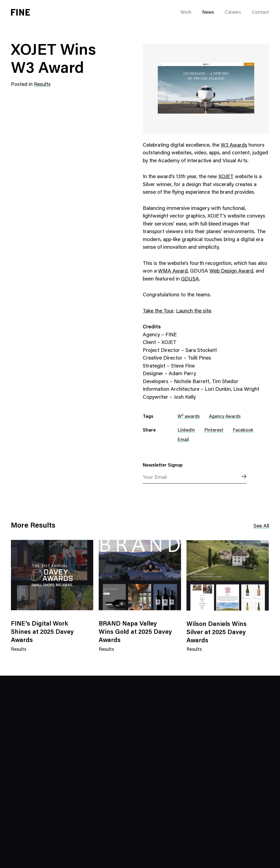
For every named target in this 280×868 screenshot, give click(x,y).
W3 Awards (234, 145)
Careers (233, 13)
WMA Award (173, 271)
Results (42, 85)
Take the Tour (158, 311)
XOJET (226, 177)
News (208, 13)
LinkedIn (186, 431)
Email (183, 440)
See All (261, 526)
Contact (260, 13)
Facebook (243, 431)
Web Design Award (231, 271)
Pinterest (214, 431)
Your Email (155, 478)
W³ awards (189, 417)
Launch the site (194, 311)
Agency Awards (225, 417)
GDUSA (190, 279)
